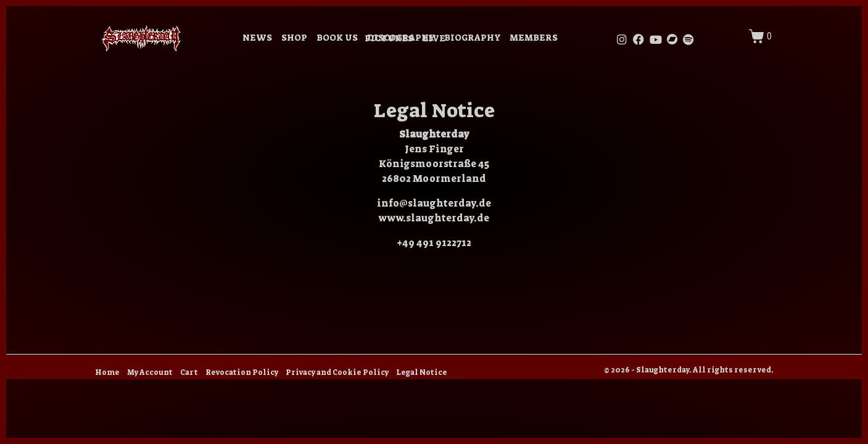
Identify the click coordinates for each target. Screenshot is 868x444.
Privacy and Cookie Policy (337, 372)
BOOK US (337, 38)
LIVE (434, 39)
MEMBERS (534, 38)
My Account (150, 372)
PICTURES (389, 39)
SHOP (294, 38)
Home (107, 372)
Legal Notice (422, 372)
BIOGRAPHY (472, 38)
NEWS (257, 38)
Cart (189, 372)
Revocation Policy (242, 372)
